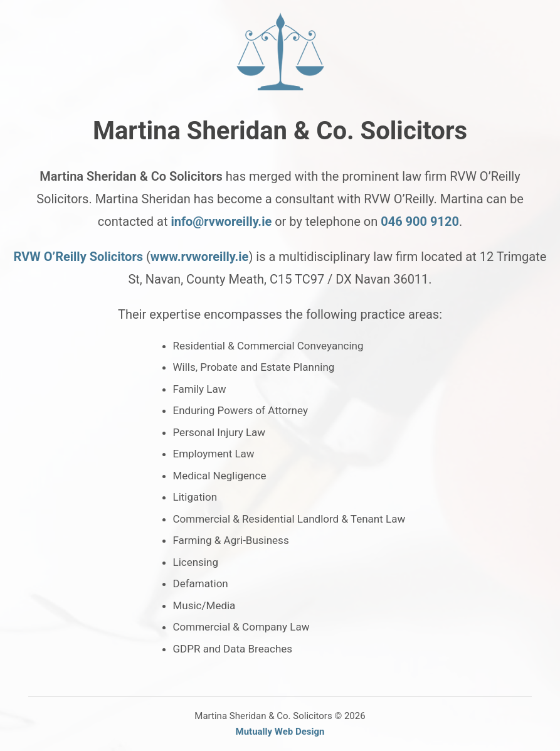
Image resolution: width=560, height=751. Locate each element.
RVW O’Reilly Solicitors (78, 257)
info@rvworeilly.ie (221, 221)
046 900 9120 (420, 221)
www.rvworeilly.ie (200, 257)
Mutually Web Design (280, 732)
